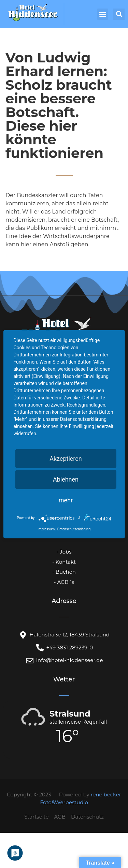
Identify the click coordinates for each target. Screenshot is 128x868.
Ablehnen (66, 479)
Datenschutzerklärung (74, 529)
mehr (66, 500)
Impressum (46, 529)
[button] (103, 14)
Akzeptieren (66, 458)
